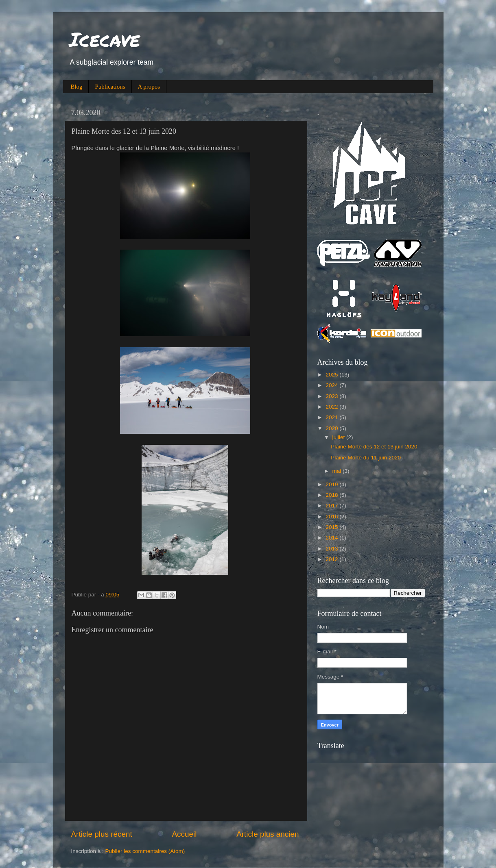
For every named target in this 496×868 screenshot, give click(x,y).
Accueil (184, 834)
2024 (332, 385)
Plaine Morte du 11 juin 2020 (366, 458)
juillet (340, 437)
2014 (332, 538)
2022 (332, 407)
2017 (332, 506)
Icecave (105, 39)
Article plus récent (102, 834)
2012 (332, 559)
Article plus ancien (268, 834)
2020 (332, 428)
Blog (76, 87)
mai (338, 471)
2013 (332, 549)
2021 (332, 417)
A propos (149, 87)
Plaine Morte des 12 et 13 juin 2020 (374, 447)
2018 (332, 495)
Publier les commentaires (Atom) (145, 851)
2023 (332, 396)
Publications (110, 87)
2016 (332, 517)
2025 (332, 375)
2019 (332, 484)
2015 (332, 527)
